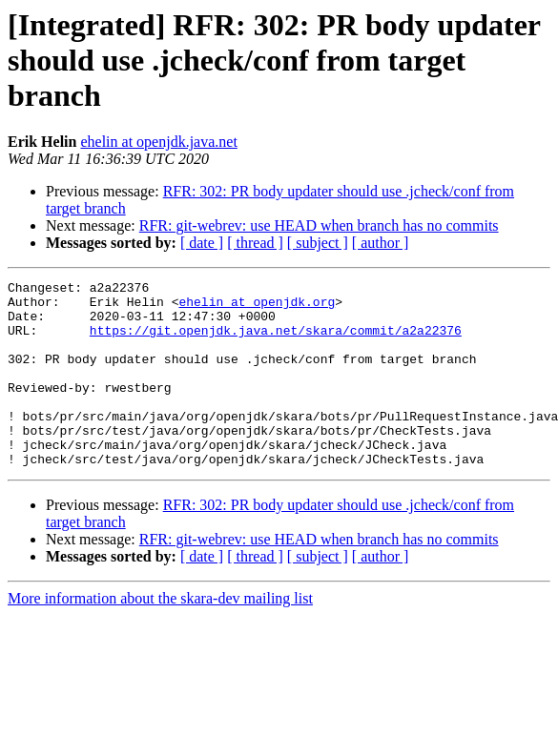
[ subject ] (318, 243)
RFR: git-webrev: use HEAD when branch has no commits (319, 225)
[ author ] (381, 243)
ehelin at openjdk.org (257, 307)
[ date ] (202, 243)
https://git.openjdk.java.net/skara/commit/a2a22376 (276, 341)
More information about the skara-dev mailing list (160, 635)
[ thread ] (255, 243)
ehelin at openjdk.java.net (158, 142)
